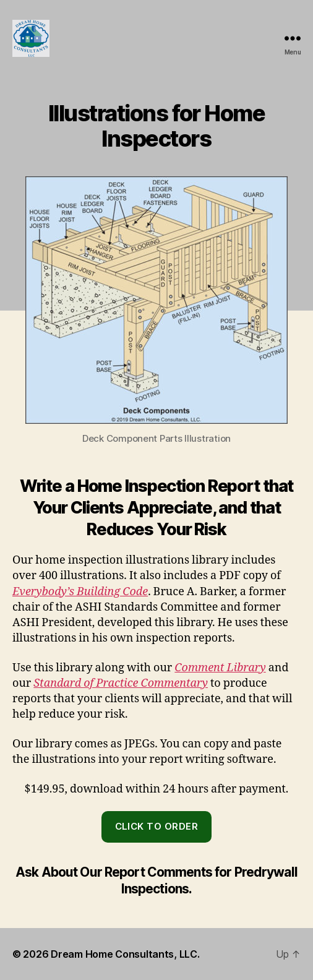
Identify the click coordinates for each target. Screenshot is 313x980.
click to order (157, 826)
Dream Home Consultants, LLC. (125, 954)
